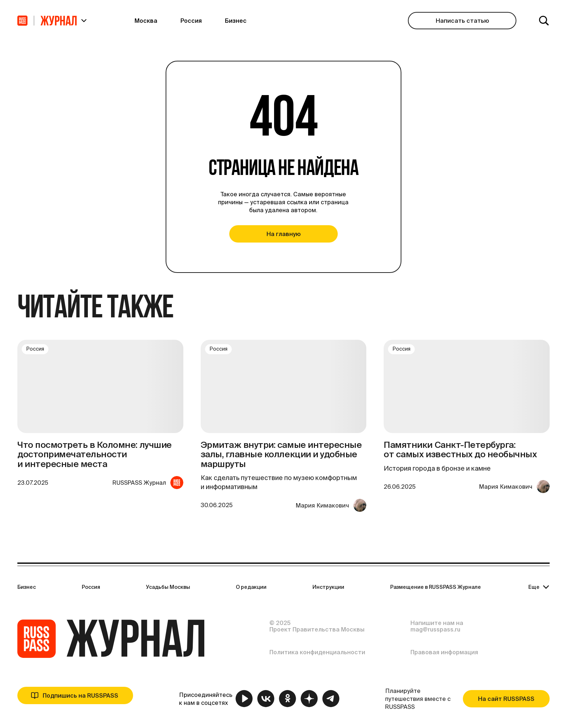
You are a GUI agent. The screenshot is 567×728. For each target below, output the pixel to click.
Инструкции (328, 587)
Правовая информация (444, 652)
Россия (91, 587)
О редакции (251, 587)
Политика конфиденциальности (317, 652)
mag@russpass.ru (435, 629)
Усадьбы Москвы (168, 587)
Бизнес (27, 587)
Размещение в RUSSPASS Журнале (436, 587)
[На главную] (22, 21)
